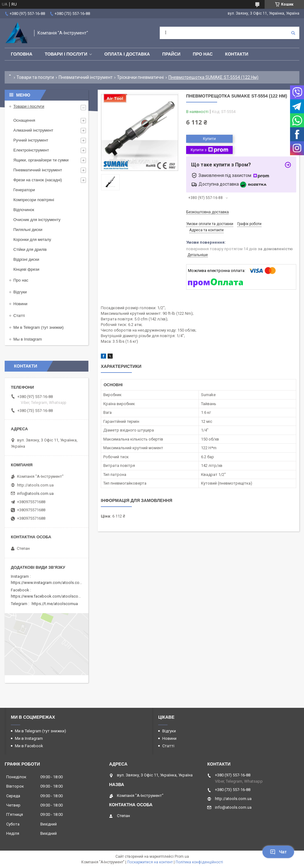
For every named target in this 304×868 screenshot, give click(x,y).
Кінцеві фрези (26, 269)
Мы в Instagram (28, 339)
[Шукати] (293, 33)
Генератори (24, 190)
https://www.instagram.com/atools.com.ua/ (50, 583)
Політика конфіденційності (199, 862)
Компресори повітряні (34, 200)
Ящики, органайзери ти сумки (41, 160)
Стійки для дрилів (30, 249)
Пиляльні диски (28, 230)
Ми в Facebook (29, 746)
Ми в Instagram (29, 738)
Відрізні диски (26, 259)
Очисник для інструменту (37, 220)
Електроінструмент (31, 150)
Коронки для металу (32, 240)
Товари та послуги (35, 77)
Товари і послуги (66, 54)
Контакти (237, 54)
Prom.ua (182, 857)
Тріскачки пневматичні (140, 77)
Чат (278, 852)
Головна (22, 54)
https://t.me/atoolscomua (55, 604)
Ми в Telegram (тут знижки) (38, 327)
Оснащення (24, 120)
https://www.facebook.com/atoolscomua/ (49, 596)
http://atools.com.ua (35, 485)
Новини (20, 304)
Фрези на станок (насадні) (38, 180)
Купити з (209, 150)
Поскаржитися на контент (150, 862)
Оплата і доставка (127, 54)
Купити (209, 139)
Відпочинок (24, 210)
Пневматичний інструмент (86, 77)
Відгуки (20, 292)
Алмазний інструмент (33, 130)
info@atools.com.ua (35, 493)
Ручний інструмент (31, 140)
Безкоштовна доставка (207, 212)
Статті (19, 316)
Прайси (171, 54)
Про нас (203, 54)
